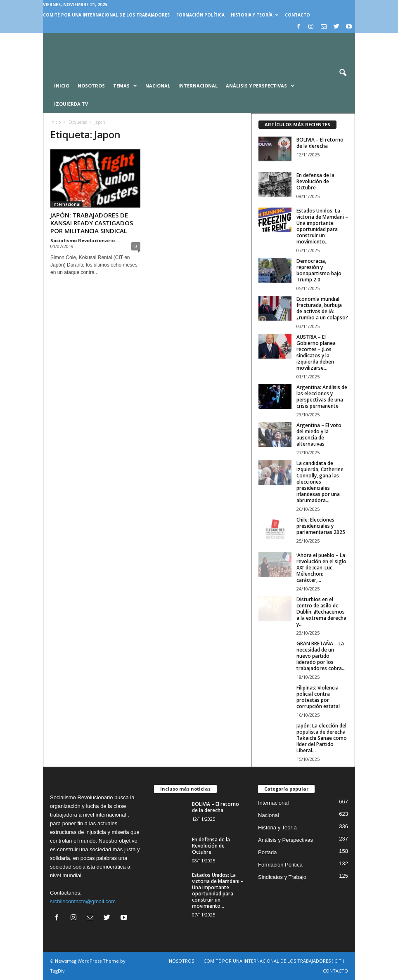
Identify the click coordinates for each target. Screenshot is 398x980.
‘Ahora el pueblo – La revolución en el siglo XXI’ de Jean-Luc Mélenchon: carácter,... (321, 568)
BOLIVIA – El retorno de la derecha (320, 143)
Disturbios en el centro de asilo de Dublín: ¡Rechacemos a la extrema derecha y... (321, 612)
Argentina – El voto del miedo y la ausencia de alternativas (319, 435)
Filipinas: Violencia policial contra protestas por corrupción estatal (318, 697)
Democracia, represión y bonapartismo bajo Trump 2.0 (319, 270)
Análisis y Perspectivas (260, 86)
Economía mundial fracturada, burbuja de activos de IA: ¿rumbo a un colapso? (322, 308)
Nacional (158, 86)
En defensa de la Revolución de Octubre (315, 181)
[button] (343, 73)
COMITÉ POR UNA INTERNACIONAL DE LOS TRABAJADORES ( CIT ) (274, 961)
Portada (268, 852)
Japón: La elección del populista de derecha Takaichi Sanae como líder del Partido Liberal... (322, 738)
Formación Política (200, 15)
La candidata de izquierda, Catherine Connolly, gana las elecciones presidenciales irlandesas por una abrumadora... (320, 482)
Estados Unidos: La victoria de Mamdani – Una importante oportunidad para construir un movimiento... (322, 226)
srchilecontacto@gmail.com (83, 901)
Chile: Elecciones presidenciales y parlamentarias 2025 (321, 526)
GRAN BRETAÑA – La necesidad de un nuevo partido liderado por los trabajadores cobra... (321, 656)
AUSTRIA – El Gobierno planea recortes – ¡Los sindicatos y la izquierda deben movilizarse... (316, 352)
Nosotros (91, 86)
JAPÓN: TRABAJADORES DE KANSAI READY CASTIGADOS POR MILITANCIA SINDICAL (92, 223)
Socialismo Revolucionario (83, 240)
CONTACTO (297, 15)
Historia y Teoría (255, 15)
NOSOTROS (181, 961)
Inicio (56, 122)
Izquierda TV (71, 104)
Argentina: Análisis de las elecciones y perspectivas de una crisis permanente (322, 397)
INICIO (62, 86)
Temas (125, 86)
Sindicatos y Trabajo (282, 877)
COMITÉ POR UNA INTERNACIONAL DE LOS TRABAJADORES (106, 15)
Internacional (198, 86)
